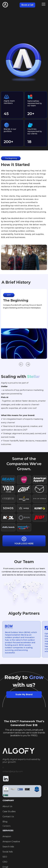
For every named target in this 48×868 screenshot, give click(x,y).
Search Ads (8, 847)
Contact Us (8, 817)
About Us (7, 806)
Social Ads (8, 852)
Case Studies (9, 811)
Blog (5, 822)
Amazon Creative (11, 842)
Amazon (7, 836)
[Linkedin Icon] (6, 779)
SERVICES (8, 831)
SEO (5, 857)
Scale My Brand (24, 694)
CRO (5, 862)
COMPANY (8, 800)
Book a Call (27, 5)
